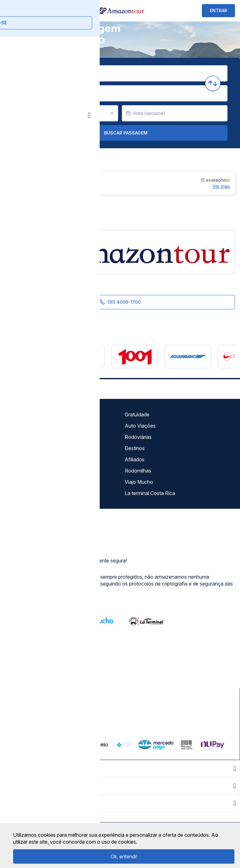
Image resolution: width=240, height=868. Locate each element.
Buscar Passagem (120, 133)
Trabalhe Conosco (28, 493)
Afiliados (135, 459)
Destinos (135, 448)
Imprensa (18, 459)
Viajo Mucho (139, 482)
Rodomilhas (138, 471)
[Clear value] (112, 113)
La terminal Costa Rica (150, 493)
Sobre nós (19, 414)
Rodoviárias (138, 437)
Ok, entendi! (124, 856)
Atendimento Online (29, 482)
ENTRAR (218, 10)
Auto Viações (140, 426)
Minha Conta (22, 471)
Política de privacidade (32, 437)
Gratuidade (137, 414)
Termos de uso (24, 426)
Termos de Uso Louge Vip (37, 448)
